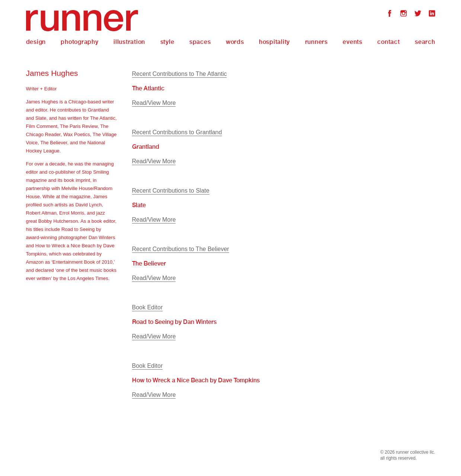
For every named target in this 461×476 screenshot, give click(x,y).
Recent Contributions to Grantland (177, 132)
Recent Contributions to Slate (171, 191)
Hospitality (274, 42)
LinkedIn (432, 14)
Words (235, 42)
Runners (316, 42)
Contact (388, 42)
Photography (79, 42)
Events (353, 42)
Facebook (390, 14)
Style (167, 42)
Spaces (200, 42)
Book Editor (148, 307)
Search (425, 42)
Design (36, 42)
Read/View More (154, 103)
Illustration (129, 42)
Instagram (404, 14)
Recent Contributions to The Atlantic (180, 74)
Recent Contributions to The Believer (181, 249)
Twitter (418, 14)
